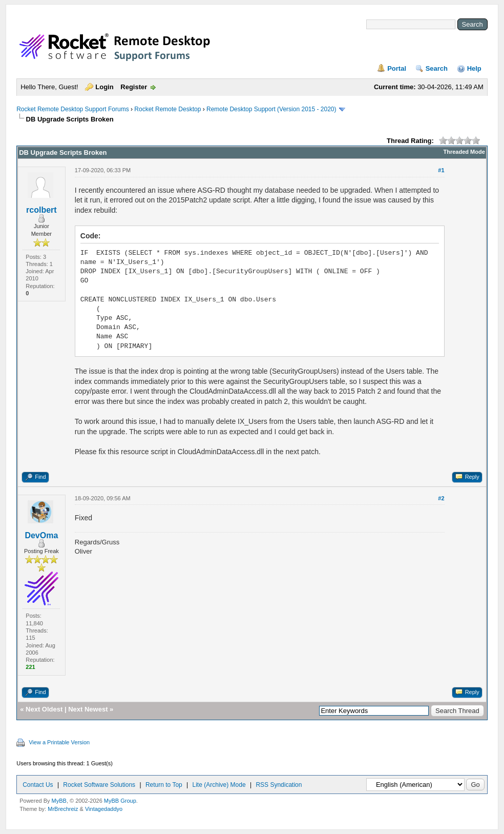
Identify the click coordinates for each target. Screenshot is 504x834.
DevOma (41, 535)
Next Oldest (44, 709)
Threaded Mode (464, 152)
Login (104, 87)
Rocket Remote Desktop (167, 109)
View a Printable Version (59, 742)
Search (437, 68)
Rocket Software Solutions (99, 785)
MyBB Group (120, 801)
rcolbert (41, 210)
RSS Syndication (279, 785)
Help (474, 68)
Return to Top (164, 785)
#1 (441, 170)
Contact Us (38, 785)
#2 (441, 498)
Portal (397, 68)
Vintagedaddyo (104, 809)
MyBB (59, 801)
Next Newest (88, 709)
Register (134, 87)
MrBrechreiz (63, 809)
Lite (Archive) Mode (219, 785)
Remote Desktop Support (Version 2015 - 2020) (271, 109)
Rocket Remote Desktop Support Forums (72, 109)
